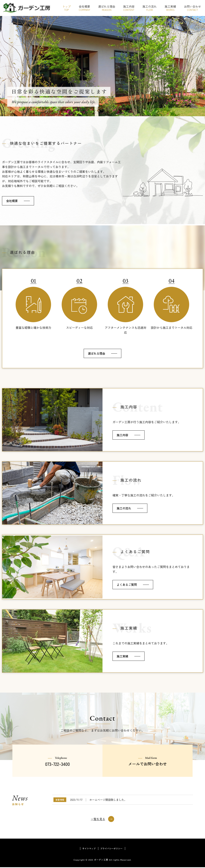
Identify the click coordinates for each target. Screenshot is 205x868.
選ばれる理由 (97, 353)
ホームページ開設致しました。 (108, 800)
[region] (102, 66)
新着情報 (60, 800)
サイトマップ (88, 849)
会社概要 (12, 201)
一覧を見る (98, 819)
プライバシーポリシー (112, 849)
